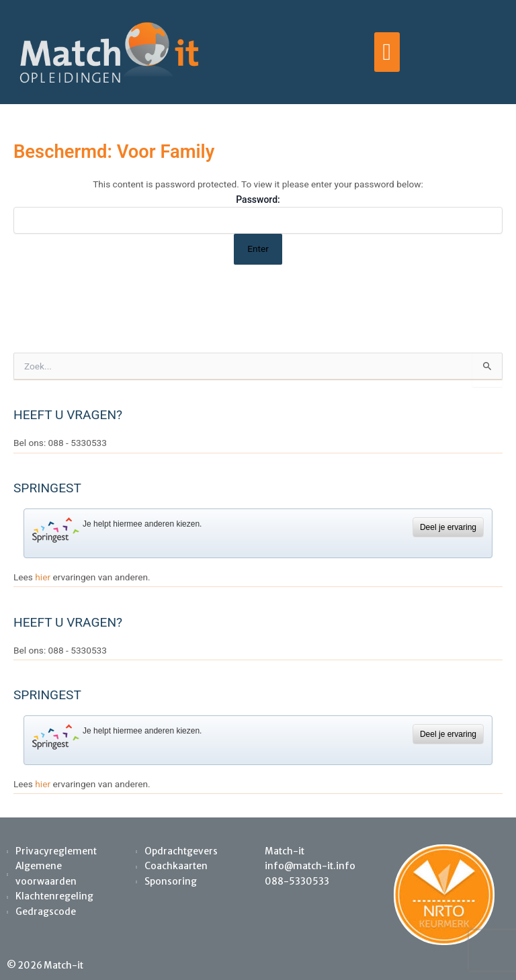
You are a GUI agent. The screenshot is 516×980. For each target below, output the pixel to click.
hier (43, 577)
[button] (387, 52)
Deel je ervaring (448, 527)
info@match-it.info (310, 866)
